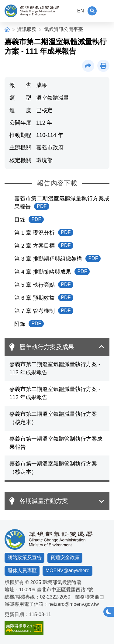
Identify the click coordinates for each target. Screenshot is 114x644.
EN (81, 11)
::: (69, 11)
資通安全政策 (65, 557)
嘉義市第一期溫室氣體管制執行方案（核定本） (53, 468)
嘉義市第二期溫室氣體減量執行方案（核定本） (53, 418)
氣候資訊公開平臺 (64, 29)
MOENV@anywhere (67, 571)
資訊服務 (27, 29)
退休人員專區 (22, 571)
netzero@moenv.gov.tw (74, 604)
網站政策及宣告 (25, 557)
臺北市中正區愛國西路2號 (65, 590)
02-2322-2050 (55, 597)
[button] (92, 11)
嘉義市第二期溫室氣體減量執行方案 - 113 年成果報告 (55, 368)
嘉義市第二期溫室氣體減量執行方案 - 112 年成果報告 (55, 393)
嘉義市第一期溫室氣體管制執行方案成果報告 (56, 443)
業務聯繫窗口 (90, 597)
